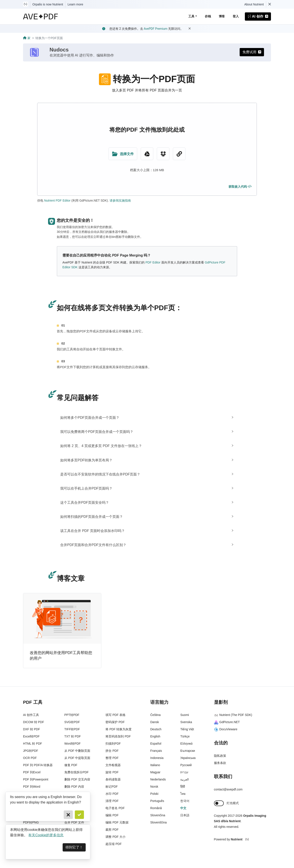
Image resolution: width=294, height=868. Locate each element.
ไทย (183, 794)
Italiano (155, 765)
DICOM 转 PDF (33, 722)
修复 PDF (71, 765)
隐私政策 (220, 756)
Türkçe (185, 736)
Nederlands (158, 779)
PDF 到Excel (32, 772)
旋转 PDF (112, 772)
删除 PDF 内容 (74, 787)
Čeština (155, 715)
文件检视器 (113, 765)
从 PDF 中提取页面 (77, 758)
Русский (186, 765)
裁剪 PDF (112, 830)
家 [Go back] (27, 38)
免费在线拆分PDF (77, 772)
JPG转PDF (31, 751)
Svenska (186, 722)
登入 (236, 16)
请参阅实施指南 (120, 200)
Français (156, 751)
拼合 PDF (112, 751)
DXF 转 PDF (32, 729)
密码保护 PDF (115, 722)
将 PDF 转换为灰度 (119, 729)
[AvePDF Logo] (41, 17)
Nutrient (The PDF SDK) (233, 715)
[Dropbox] (163, 154)
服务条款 (220, 763)
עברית (184, 772)
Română (156, 808)
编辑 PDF (112, 815)
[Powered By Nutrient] (243, 840)
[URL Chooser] (179, 154)
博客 (222, 16)
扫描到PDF (113, 744)
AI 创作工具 (31, 715)
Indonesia (157, 758)
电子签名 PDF (115, 808)
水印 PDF (112, 794)
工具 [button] (191, 16)
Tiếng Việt (187, 729)
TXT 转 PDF (73, 736)
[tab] (147, 418)
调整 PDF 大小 (115, 837)
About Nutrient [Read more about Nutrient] (254, 4)
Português (157, 801)
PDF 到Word (32, 787)
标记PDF (112, 787)
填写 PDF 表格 (115, 715)
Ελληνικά (186, 744)
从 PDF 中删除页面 (77, 751)
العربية (185, 779)
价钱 (208, 16)
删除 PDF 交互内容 (77, 779)
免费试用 (252, 52)
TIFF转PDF (72, 729)
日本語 (185, 815)
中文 (183, 808)
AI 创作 (258, 16)
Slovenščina (159, 822)
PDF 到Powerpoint (36, 779)
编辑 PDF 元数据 (117, 822)
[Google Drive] (147, 154)
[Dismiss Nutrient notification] (270, 4)
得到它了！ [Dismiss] (74, 847)
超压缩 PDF (114, 844)
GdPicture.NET (227, 722)
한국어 (185, 801)
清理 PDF (112, 801)
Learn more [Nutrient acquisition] (75, 4)
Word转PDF (73, 744)
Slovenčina (158, 815)
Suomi (185, 715)
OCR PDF (30, 758)
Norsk (154, 787)
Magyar (155, 772)
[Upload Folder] (123, 154)
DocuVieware (226, 729)
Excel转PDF (31, 736)
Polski (154, 794)
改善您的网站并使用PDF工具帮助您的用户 (61, 656)
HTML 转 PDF (33, 744)
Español (156, 744)
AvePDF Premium (156, 29)
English (155, 736)
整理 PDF (112, 758)
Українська (188, 758)
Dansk (155, 722)
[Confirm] (79, 815)
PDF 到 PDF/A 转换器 (38, 765)
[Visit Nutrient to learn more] (25, 4)
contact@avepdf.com (228, 789)
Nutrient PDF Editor (57, 200)
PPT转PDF (72, 715)
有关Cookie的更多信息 (46, 835)
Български (188, 751)
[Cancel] (68, 815)
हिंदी (183, 787)
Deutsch (156, 729)
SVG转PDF (72, 722)
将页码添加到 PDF (118, 736)
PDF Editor (153, 262)
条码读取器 (113, 779)
